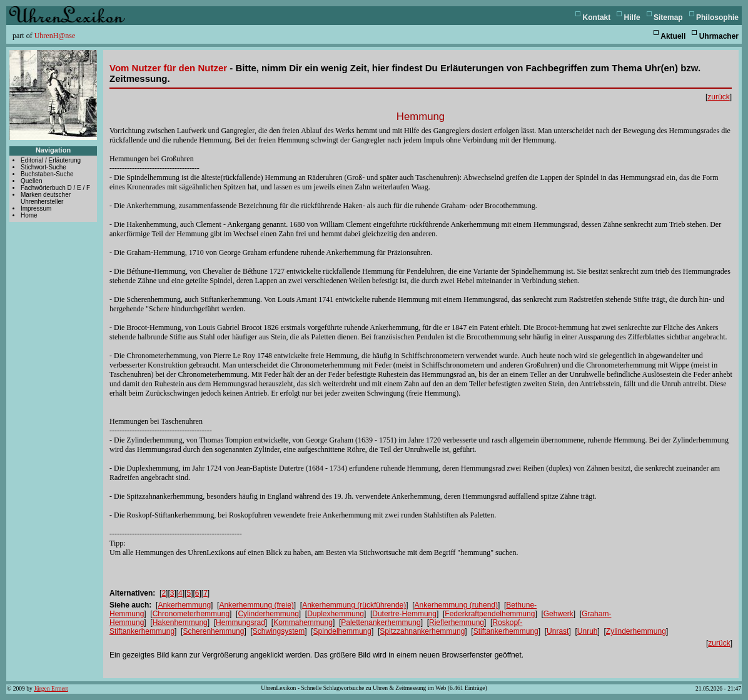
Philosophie (717, 17)
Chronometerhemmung (191, 614)
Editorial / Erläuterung (51, 160)
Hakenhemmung (180, 622)
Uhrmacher (719, 36)
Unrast (558, 631)
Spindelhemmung (342, 631)
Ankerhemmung (184, 605)
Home (29, 215)
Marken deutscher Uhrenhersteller (46, 198)
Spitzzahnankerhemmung (422, 631)
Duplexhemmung (336, 614)
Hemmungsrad (240, 622)
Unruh (588, 631)
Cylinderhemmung (268, 614)
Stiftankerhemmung (506, 631)
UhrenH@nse (55, 36)
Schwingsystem (279, 631)
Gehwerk (558, 614)
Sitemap (668, 17)
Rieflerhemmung (457, 622)
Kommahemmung (303, 622)
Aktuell (673, 36)
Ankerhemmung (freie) (256, 605)
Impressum (36, 208)
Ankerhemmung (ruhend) (456, 605)
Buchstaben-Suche (47, 174)
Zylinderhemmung (636, 631)
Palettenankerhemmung (381, 622)
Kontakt (597, 17)
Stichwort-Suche (43, 167)
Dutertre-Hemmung (404, 614)
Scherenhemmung (213, 631)
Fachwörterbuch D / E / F (55, 188)
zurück (718, 97)
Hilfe (632, 17)
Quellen (31, 181)
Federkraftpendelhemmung (490, 614)
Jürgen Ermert (51, 688)
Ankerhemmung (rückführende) (354, 605)
